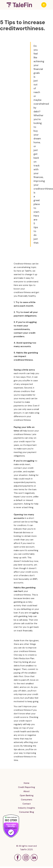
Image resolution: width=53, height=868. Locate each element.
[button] (44, 5)
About (26, 791)
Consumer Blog (26, 812)
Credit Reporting (26, 787)
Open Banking (27, 795)
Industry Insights (27, 808)
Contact (27, 804)
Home (26, 783)
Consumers (27, 800)
